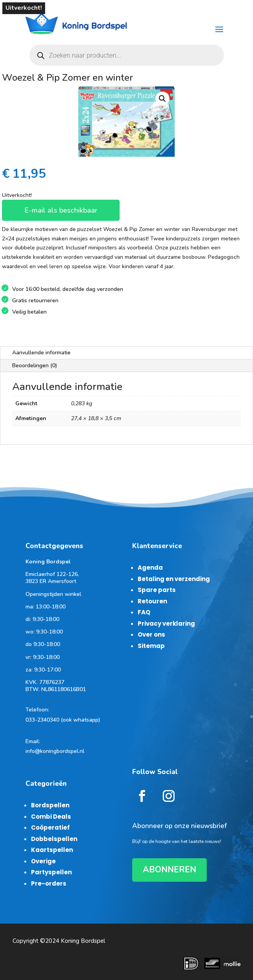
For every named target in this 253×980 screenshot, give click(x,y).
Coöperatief (50, 827)
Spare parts (157, 590)
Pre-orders (49, 883)
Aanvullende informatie (41, 353)
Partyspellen (51, 872)
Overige (43, 861)
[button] (162, 99)
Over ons (151, 634)
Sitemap (151, 646)
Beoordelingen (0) (35, 365)
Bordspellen (50, 805)
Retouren (152, 601)
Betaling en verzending (174, 579)
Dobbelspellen (54, 839)
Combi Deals (51, 817)
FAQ (144, 612)
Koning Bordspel (83, 941)
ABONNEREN (169, 870)
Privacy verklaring (166, 624)
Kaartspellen (52, 850)
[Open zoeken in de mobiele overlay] (127, 55)
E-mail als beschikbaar (61, 210)
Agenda (150, 568)
